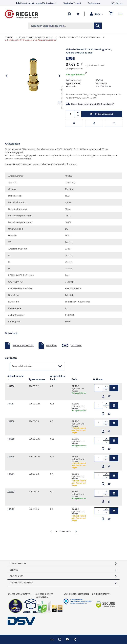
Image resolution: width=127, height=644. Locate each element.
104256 (11, 386)
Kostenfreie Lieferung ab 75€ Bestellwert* (93, 104)
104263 (11, 509)
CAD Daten (76, 345)
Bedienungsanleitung (23, 345)
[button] (99, 14)
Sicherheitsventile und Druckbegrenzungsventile (80, 37)
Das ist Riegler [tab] (18, 563)
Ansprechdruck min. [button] (22, 366)
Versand (101, 65)
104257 (11, 404)
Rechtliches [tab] (17, 576)
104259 (11, 439)
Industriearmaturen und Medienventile (36, 37)
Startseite (9, 37)
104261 (11, 474)
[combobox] (65, 26)
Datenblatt (52, 345)
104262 (11, 491)
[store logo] (21, 14)
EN (117, 3)
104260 (11, 456)
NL (121, 3)
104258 (11, 421)
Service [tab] (14, 570)
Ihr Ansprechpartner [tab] (21, 583)
